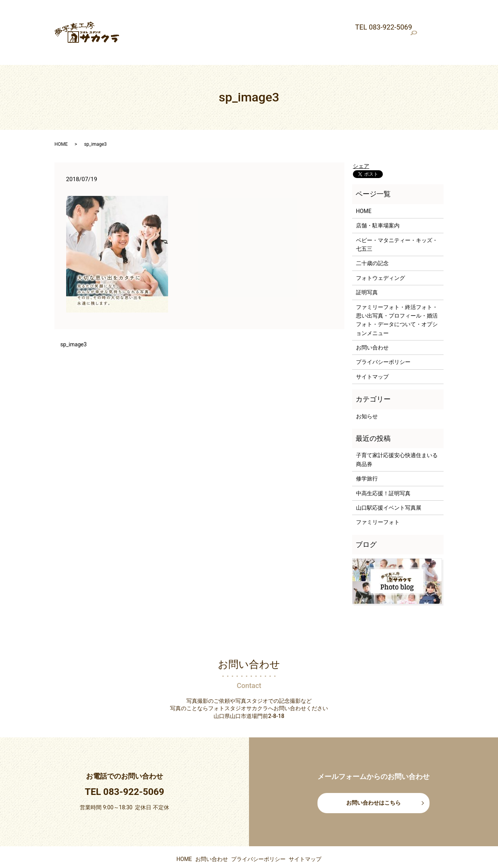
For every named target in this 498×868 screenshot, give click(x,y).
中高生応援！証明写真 (383, 467)
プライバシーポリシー (383, 336)
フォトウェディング (391, 14)
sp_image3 (74, 318)
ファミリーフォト (378, 496)
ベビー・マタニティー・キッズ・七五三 (272, 14)
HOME (158, 14)
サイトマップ (372, 351)
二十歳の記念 (344, 14)
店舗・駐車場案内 (195, 14)
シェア (361, 140)
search (442, 26)
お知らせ (367, 390)
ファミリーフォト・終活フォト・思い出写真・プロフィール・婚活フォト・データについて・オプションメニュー (289, 26)
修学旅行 (367, 452)
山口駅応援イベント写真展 (389, 482)
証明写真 (133, 26)
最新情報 (133, 14)
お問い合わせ (372, 321)
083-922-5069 (134, 766)
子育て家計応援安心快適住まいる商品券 (397, 433)
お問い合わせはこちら (373, 777)
